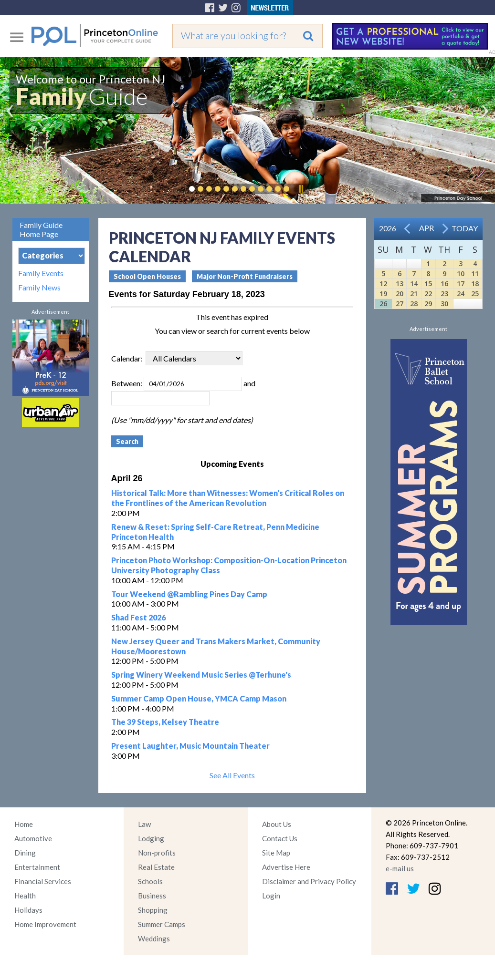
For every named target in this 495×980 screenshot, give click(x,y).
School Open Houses (147, 276)
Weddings (154, 939)
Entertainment (37, 867)
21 (414, 294)
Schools (150, 881)
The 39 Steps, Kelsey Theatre (165, 722)
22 (428, 294)
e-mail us (400, 868)
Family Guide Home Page (41, 229)
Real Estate (156, 867)
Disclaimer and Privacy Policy (309, 881)
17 (461, 284)
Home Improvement (45, 924)
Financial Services (43, 881)
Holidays (28, 910)
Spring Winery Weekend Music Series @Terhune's (201, 675)
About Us (277, 824)
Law (144, 824)
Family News (39, 288)
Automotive (33, 838)
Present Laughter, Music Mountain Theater (190, 746)
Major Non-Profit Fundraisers (245, 276)
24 (461, 294)
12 (383, 284)
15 (428, 284)
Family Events (41, 273)
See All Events (232, 775)
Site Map (276, 853)
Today (465, 228)
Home (24, 824)
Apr (427, 228)
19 (383, 294)
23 (444, 294)
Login (271, 896)
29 (428, 304)
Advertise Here (286, 867)
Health (25, 896)
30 (444, 304)
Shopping (153, 910)
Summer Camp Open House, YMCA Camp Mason (199, 698)
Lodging (151, 838)
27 (400, 304)
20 (400, 294)
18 (475, 284)
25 (475, 294)
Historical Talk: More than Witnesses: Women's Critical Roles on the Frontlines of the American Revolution (228, 498)
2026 (388, 228)
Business (152, 896)
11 (475, 273)
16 (444, 284)
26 (383, 304)
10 (461, 273)
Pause (301, 189)
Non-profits (157, 853)
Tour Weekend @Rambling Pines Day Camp (189, 594)
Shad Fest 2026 (138, 617)
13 (400, 284)
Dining (25, 853)
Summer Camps (162, 924)
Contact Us (280, 838)
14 (414, 284)
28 (414, 304)
